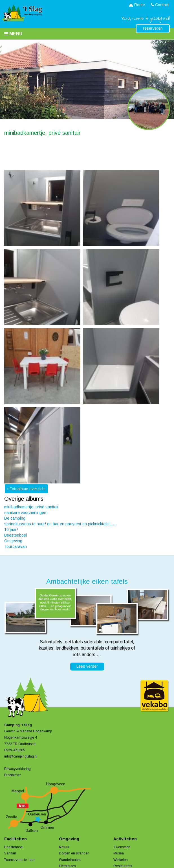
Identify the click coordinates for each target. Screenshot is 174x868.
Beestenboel (16, 535)
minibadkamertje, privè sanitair (31, 507)
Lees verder (87, 666)
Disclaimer (13, 775)
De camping (15, 518)
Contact (160, 5)
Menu (13, 34)
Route (137, 5)
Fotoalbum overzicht (26, 489)
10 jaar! (11, 530)
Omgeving (13, 541)
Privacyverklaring (17, 769)
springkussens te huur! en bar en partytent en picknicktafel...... (60, 524)
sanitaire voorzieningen (25, 513)
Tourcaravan (16, 546)
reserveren (153, 28)
